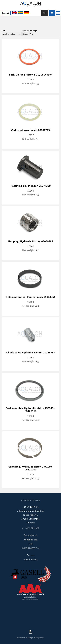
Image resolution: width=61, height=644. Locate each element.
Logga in (6, 13)
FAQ (31, 544)
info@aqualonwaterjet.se (31, 511)
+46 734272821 (31, 507)
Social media (30, 559)
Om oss (30, 555)
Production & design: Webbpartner (30, 638)
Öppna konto (30, 535)
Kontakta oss (30, 539)
